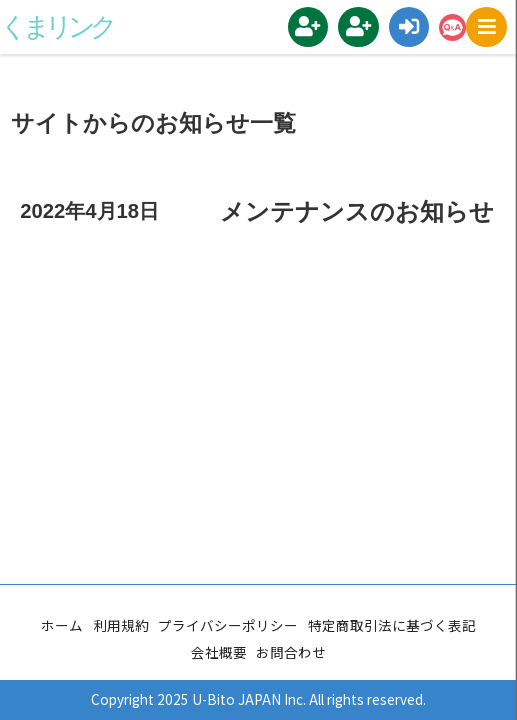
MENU (491, 27)
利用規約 (121, 625)
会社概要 (219, 652)
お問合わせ (291, 652)
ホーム (62, 625)
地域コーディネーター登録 (363, 27)
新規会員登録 (313, 27)
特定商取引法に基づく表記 (392, 625)
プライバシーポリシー (228, 625)
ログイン (414, 27)
